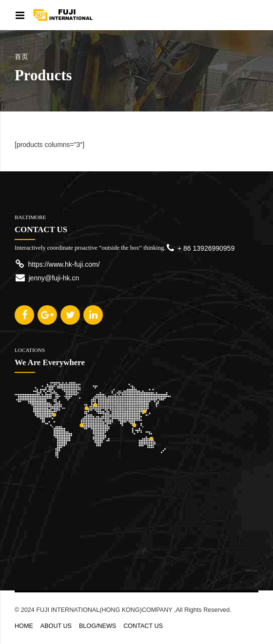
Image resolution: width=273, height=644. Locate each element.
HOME (24, 626)
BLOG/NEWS (97, 626)
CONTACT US (143, 626)
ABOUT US (56, 626)
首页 (21, 57)
